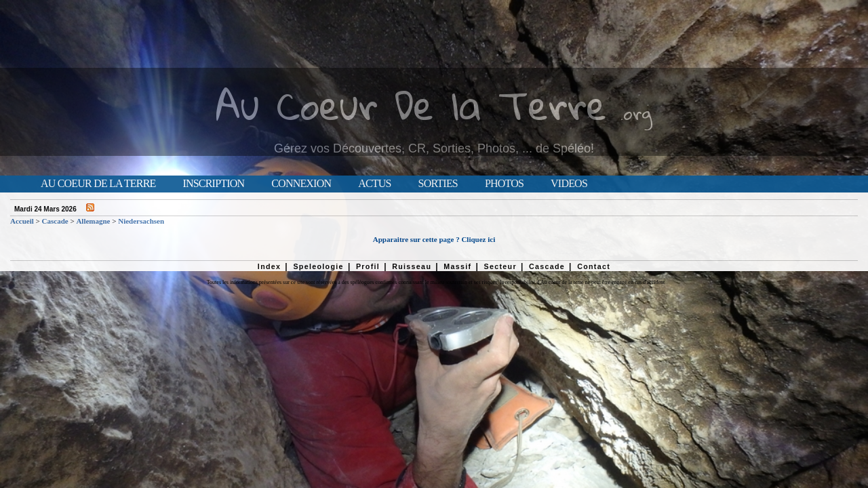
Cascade (55, 221)
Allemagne (93, 221)
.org (636, 113)
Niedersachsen (141, 221)
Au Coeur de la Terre (98, 184)
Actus (374, 184)
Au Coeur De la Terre (411, 105)
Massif (457, 266)
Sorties (438, 184)
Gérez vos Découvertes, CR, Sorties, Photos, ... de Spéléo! (434, 148)
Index (270, 266)
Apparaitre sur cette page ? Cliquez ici (434, 239)
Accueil (22, 221)
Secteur (500, 266)
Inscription (213, 184)
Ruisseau (412, 266)
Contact (594, 266)
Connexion (301, 184)
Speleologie (318, 266)
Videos (569, 184)
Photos (504, 184)
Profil (368, 266)
